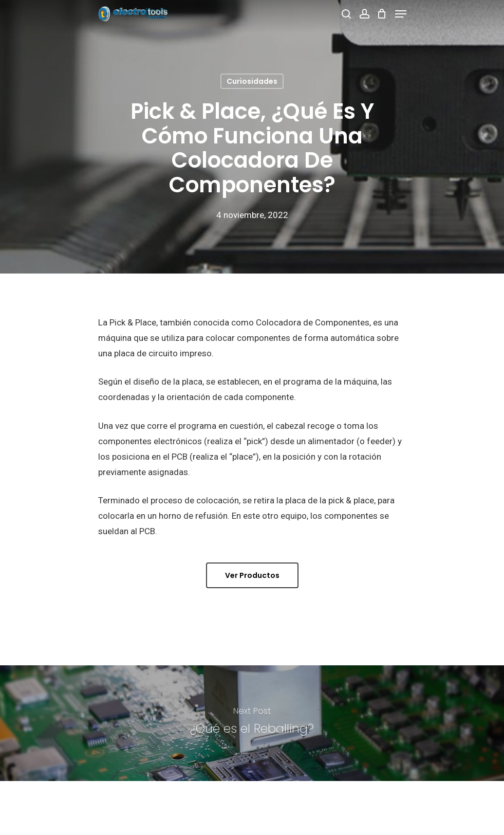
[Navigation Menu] (401, 14)
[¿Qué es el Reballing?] (252, 723)
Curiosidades (252, 81)
